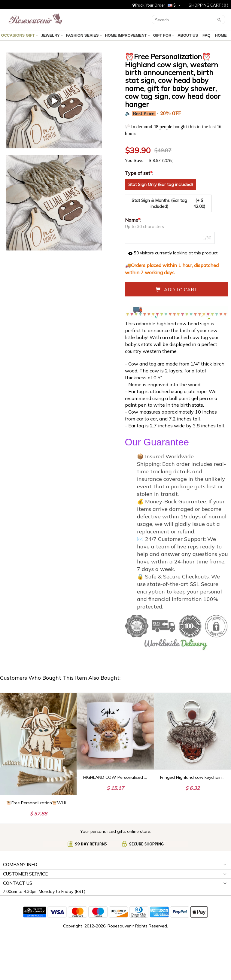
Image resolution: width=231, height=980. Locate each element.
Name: (134, 220)
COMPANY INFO (20, 865)
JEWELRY (52, 35)
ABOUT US (188, 35)
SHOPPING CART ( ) (208, 5)
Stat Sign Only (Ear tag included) (161, 184)
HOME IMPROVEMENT (128, 35)
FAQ (207, 35)
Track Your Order (149, 5)
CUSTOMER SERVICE (25, 874)
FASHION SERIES (84, 35)
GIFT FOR (164, 35)
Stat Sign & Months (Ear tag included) (170, 203)
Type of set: (140, 173)
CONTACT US (18, 883)
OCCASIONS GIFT (20, 35)
